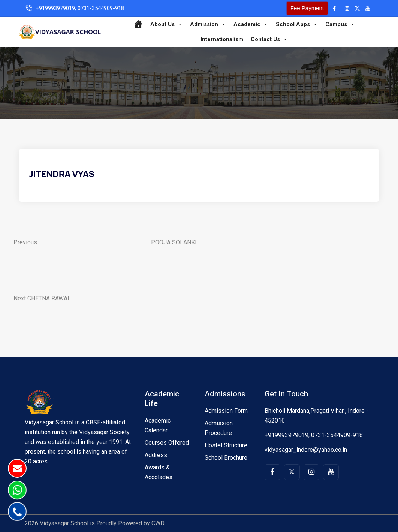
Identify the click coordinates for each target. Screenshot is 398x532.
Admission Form (226, 411)
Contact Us (269, 39)
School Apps (297, 24)
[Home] (138, 24)
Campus (340, 24)
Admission (208, 24)
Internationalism (222, 39)
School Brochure (226, 458)
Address (156, 455)
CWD (158, 523)
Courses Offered (167, 443)
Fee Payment (307, 8)
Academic (251, 24)
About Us (166, 24)
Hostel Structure (226, 445)
